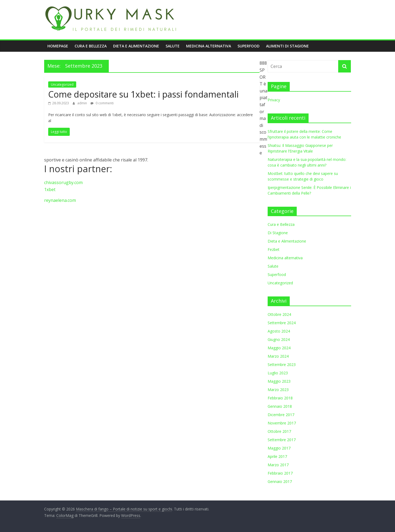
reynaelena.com (60, 200)
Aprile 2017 (277, 456)
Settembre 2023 (282, 365)
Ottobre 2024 (279, 314)
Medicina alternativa (209, 46)
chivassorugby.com (63, 182)
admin (83, 103)
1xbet (50, 189)
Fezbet (274, 249)
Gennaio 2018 (280, 406)
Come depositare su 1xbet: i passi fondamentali (143, 94)
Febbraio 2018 (280, 398)
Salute (173, 46)
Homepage (58, 46)
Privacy (274, 100)
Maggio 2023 (279, 381)
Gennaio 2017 (280, 481)
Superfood (249, 46)
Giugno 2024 (279, 339)
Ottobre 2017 (279, 431)
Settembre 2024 (282, 323)
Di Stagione (278, 233)
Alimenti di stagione (287, 46)
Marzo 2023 (278, 390)
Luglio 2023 (278, 373)
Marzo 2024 (278, 356)
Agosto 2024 (279, 331)
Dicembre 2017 (281, 415)
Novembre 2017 (282, 423)
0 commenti (102, 103)
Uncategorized (62, 84)
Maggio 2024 (279, 348)
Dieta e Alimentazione (136, 46)
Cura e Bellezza (91, 46)
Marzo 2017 (278, 465)
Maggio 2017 (279, 448)
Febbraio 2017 (280, 473)
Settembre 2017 (282, 440)
